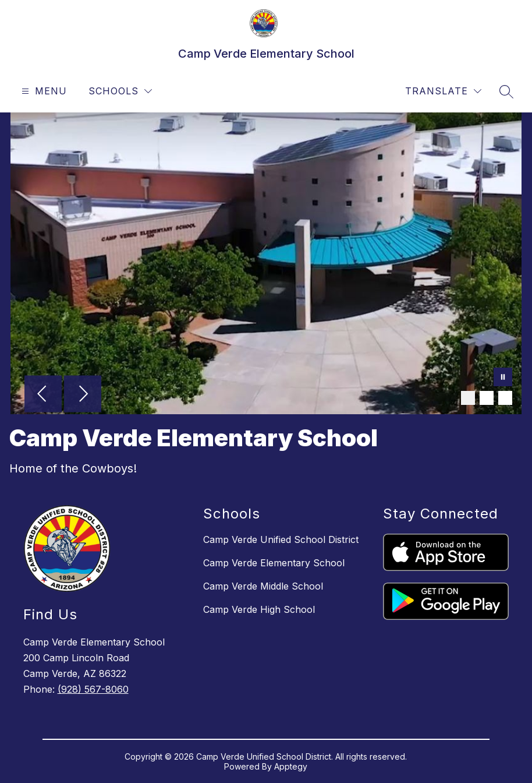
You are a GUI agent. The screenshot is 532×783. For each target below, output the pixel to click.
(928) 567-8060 (93, 689)
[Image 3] (505, 398)
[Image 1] (468, 398)
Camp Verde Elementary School (274, 563)
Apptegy (291, 766)
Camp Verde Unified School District (281, 539)
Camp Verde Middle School (263, 586)
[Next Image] (83, 395)
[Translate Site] (443, 91)
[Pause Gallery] (503, 378)
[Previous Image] (43, 395)
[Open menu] (43, 91)
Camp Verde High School (259, 609)
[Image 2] (487, 398)
